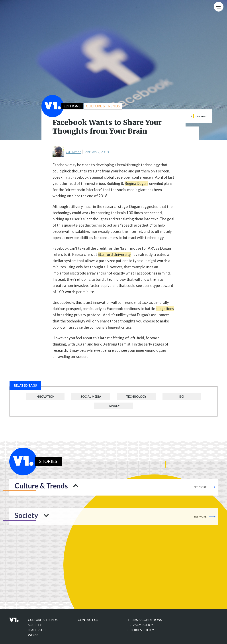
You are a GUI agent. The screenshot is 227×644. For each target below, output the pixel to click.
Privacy (114, 406)
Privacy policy (140, 625)
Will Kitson (74, 152)
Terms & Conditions (145, 620)
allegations (165, 309)
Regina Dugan (136, 183)
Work (33, 635)
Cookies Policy (141, 630)
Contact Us (88, 620)
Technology (136, 397)
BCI (182, 397)
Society (35, 625)
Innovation (45, 397)
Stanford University (114, 254)
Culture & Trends (43, 620)
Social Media (91, 397)
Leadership (37, 630)
